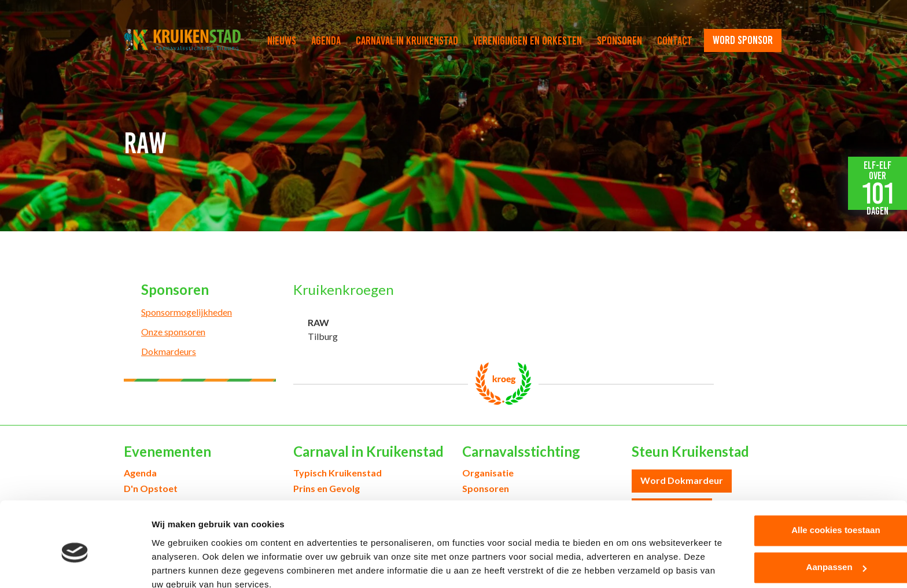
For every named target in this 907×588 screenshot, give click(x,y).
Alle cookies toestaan (810, 480)
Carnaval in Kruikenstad (407, 40)
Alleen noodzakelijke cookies (810, 554)
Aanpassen (811, 517)
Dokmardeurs (169, 351)
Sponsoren (620, 40)
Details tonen (179, 565)
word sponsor (743, 40)
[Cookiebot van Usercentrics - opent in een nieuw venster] (75, 565)
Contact (675, 40)
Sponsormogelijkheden (187, 312)
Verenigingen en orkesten (528, 40)
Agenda (326, 40)
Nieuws (282, 40)
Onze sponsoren (173, 332)
